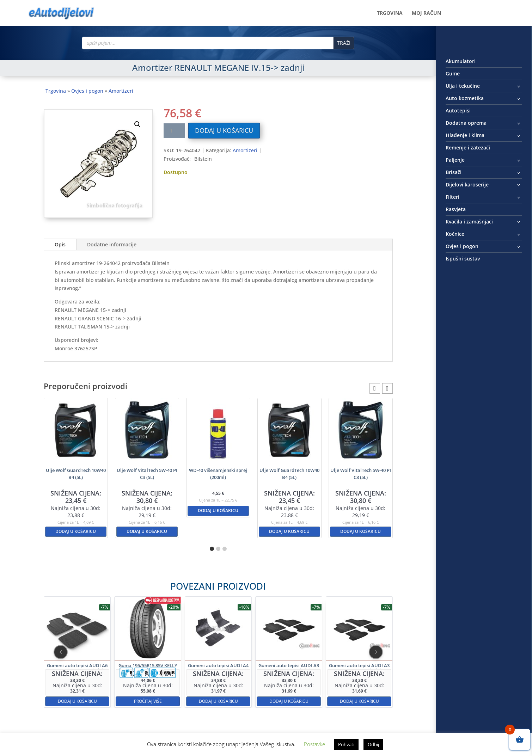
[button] (137, 124)
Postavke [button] (314, 744)
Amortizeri (121, 91)
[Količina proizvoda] (174, 131)
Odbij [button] (373, 744)
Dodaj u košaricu (224, 130)
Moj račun (426, 13)
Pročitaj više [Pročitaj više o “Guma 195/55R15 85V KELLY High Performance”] (177, 678)
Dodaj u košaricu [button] (76, 531)
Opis (60, 244)
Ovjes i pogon (87, 91)
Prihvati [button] (346, 744)
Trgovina (390, 13)
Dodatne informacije (112, 244)
